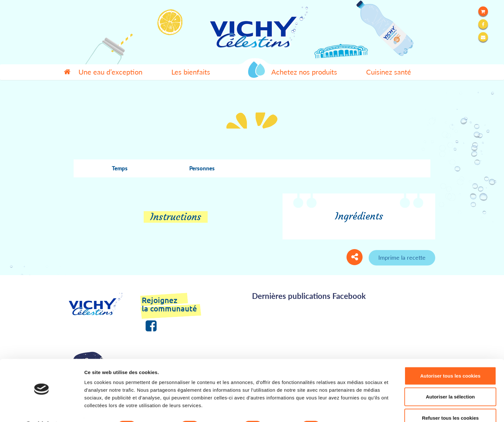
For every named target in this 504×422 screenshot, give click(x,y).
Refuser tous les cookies (450, 401)
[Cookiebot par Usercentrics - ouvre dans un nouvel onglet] (42, 409)
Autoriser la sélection (450, 380)
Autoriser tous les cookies (450, 359)
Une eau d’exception (110, 72)
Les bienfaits (191, 72)
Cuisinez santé (389, 72)
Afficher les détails (354, 409)
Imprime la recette (402, 257)
